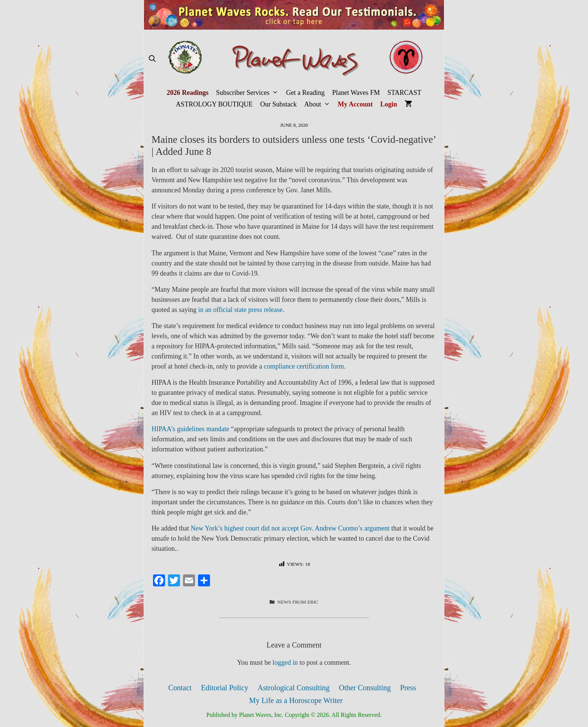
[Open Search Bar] (152, 59)
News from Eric (298, 602)
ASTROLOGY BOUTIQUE (214, 104)
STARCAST (404, 93)
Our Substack (279, 104)
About (319, 104)
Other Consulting (365, 688)
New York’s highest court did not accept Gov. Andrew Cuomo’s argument (290, 528)
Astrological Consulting (294, 688)
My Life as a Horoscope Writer (296, 700)
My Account (355, 104)
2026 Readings (187, 93)
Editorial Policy (225, 688)
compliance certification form (304, 366)
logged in (285, 663)
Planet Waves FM (356, 93)
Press (408, 688)
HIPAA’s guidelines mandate (190, 429)
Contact (180, 688)
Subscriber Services (249, 93)
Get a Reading (305, 93)
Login (389, 104)
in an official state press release (240, 310)
